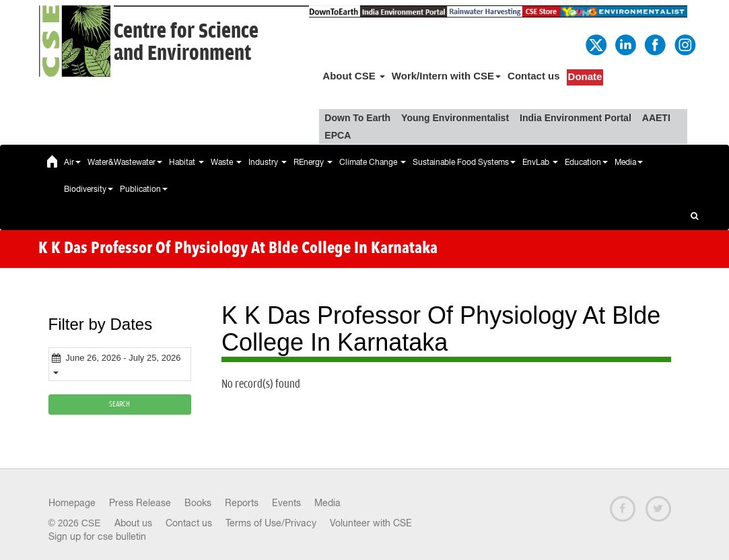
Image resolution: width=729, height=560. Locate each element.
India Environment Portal (576, 118)
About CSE (354, 76)
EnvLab (540, 162)
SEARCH (119, 404)
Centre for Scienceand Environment (186, 42)
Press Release (140, 503)
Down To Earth (357, 118)
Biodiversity (89, 189)
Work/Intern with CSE (446, 76)
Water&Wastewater (125, 162)
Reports (242, 503)
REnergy (313, 162)
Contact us (534, 76)
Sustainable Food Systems (464, 162)
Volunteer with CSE (371, 523)
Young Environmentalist (455, 118)
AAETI (656, 118)
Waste (226, 162)
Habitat (186, 162)
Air (72, 162)
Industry (268, 162)
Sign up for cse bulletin (97, 536)
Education (586, 162)
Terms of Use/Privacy (271, 523)
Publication (144, 189)
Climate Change (373, 162)
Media (629, 162)
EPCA (338, 135)
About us (133, 523)
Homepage (72, 503)
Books (198, 503)
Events (286, 503)
